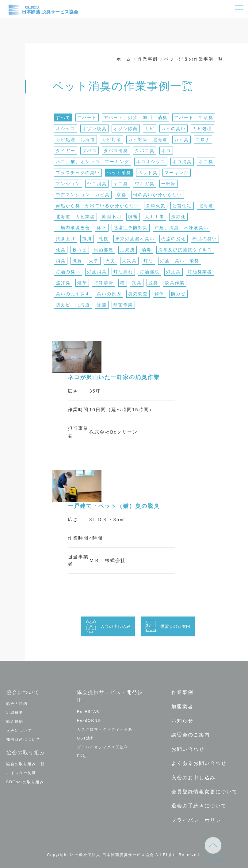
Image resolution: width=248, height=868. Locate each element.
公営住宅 (182, 206)
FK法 (82, 756)
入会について (19, 730)
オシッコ (66, 129)
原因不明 (112, 217)
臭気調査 (138, 294)
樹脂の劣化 (174, 239)
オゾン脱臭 (94, 129)
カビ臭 (181, 140)
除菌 (102, 305)
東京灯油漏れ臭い (135, 239)
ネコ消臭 (182, 162)
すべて (63, 117)
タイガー (66, 151)
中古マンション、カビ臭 (83, 195)
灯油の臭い (68, 272)
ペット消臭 (119, 173)
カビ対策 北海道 (148, 140)
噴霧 (133, 217)
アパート (87, 117)
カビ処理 (202, 129)
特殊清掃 (104, 283)
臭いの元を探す (73, 294)
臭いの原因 (109, 294)
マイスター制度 (21, 773)
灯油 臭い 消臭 (180, 261)
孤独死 (178, 217)
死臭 (61, 250)
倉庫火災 (156, 206)
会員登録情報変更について (204, 790)
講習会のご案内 (190, 734)
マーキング (177, 173)
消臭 (61, 261)
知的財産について (23, 739)
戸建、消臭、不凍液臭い (181, 228)
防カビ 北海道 (73, 305)
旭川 (87, 239)
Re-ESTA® (88, 711)
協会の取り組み (25, 752)
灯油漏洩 (150, 272)
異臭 (137, 283)
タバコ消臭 (116, 151)
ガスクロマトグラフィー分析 (105, 729)
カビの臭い (174, 129)
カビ (150, 129)
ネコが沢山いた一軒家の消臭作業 (114, 377)
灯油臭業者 (200, 272)
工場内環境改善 (73, 228)
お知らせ (182, 720)
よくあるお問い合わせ (199, 762)
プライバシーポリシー (199, 818)
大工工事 (155, 217)
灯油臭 (174, 272)
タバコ (90, 151)
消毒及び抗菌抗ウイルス (185, 250)
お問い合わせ (188, 748)
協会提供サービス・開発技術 (110, 696)
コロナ (203, 140)
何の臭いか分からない (158, 195)
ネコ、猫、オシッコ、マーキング (93, 162)
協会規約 (15, 721)
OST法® (86, 738)
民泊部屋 (104, 250)
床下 (102, 228)
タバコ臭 (145, 151)
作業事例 (148, 59)
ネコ (166, 151)
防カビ (178, 294)
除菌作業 (123, 305)
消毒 (147, 250)
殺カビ (80, 250)
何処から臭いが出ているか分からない (97, 206)
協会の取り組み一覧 (25, 764)
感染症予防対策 (131, 228)
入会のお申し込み (193, 776)
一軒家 (169, 184)
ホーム (124, 59)
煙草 (82, 283)
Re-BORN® (89, 720)
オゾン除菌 (126, 129)
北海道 (206, 206)
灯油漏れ (123, 272)
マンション (68, 184)
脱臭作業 (175, 283)
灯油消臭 (97, 272)
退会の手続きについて (199, 804)
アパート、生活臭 (194, 117)
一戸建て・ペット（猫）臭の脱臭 (114, 506)
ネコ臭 (206, 162)
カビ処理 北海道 (75, 140)
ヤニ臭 (121, 184)
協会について (23, 692)
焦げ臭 (63, 283)
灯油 (148, 261)
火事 (94, 261)
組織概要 (15, 713)
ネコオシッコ (151, 162)
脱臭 (153, 283)
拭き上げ (66, 239)
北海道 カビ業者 (75, 217)
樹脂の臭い (205, 239)
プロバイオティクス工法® (102, 747)
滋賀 (77, 261)
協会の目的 (17, 703)
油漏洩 (128, 250)
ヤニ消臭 (97, 184)
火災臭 (129, 261)
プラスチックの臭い (78, 173)
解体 (159, 294)
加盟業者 (182, 706)
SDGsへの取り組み (25, 781)
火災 (110, 261)
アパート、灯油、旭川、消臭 (135, 117)
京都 (121, 195)
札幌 (104, 239)
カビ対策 (112, 140)
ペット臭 (148, 173)
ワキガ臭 (145, 184)
